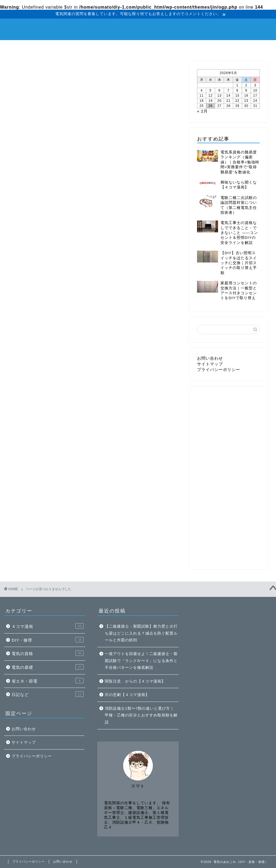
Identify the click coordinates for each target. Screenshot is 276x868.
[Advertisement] (237, 441)
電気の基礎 (117, 47)
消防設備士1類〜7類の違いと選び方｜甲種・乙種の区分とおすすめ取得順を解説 (141, 715)
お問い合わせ (210, 358)
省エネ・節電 (161, 47)
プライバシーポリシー (219, 370)
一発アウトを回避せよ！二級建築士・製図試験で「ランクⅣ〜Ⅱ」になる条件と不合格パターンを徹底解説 (141, 661)
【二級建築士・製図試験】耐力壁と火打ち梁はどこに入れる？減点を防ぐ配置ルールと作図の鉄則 (141, 633)
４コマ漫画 (249, 47)
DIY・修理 (29, 47)
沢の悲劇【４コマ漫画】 (127, 695)
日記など (205, 47)
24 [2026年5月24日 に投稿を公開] (255, 101)
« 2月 (202, 111)
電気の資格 (74, 47)
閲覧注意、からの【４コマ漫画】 (135, 681)
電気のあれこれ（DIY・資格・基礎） (138, 29)
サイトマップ (210, 364)
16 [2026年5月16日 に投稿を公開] (246, 96)
